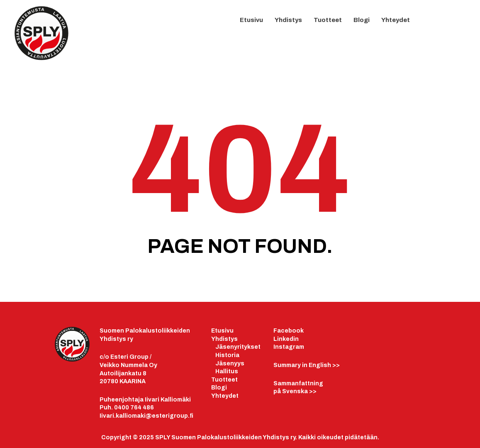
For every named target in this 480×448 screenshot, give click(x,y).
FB (424, 24)
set (256, 347)
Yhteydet (396, 20)
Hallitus (227, 371)
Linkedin (286, 339)
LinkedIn (441, 23)
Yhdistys (288, 20)
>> (307, 365)
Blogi (362, 20)
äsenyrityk (235, 347)
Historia (227, 355)
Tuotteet (328, 20)
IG (457, 24)
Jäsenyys (230, 364)
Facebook (289, 331)
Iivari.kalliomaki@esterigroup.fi (146, 416)
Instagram (289, 347)
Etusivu (251, 20)
